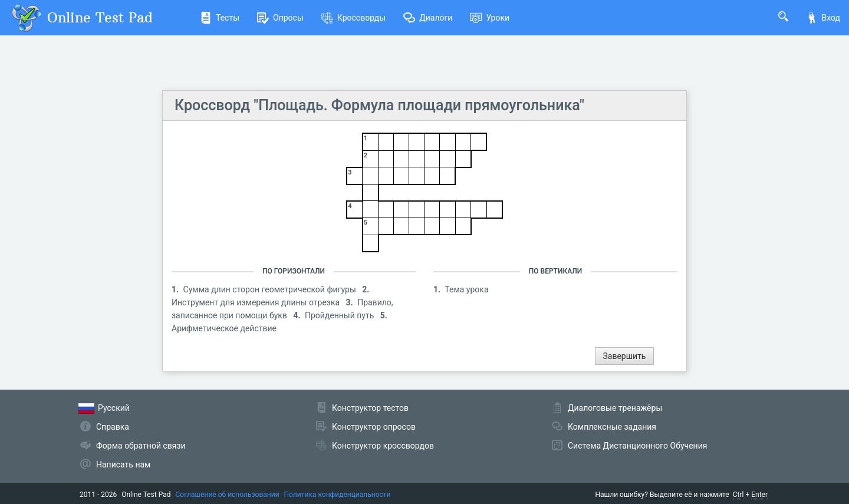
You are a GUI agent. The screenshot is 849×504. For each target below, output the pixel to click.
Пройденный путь (340, 315)
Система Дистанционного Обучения (637, 446)
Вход (823, 18)
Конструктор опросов (374, 427)
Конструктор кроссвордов (383, 446)
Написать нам (123, 465)
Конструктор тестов (370, 408)
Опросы (280, 18)
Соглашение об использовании (228, 495)
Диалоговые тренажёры (615, 408)
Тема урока (466, 289)
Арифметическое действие (224, 328)
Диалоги (428, 18)
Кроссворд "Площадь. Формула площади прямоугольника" (379, 105)
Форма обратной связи (141, 446)
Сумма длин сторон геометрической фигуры (271, 289)
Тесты (220, 18)
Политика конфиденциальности (338, 495)
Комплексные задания (612, 427)
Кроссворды (353, 18)
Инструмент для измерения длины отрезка (257, 302)
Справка (113, 427)
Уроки (490, 18)
